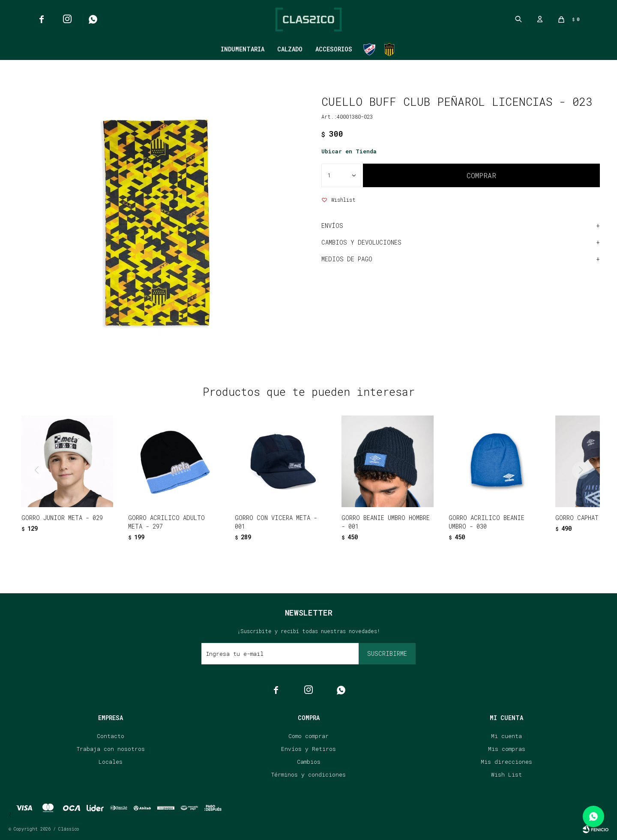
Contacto (111, 736)
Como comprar (308, 736)
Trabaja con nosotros (111, 749)
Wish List (506, 774)
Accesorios (334, 49)
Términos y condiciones (308, 774)
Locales (111, 762)
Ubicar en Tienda (349, 151)
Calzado (290, 49)
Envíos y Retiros (308, 749)
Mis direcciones (506, 762)
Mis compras (507, 749)
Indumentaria (243, 49)
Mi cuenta (506, 736)
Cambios (309, 762)
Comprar (481, 175)
